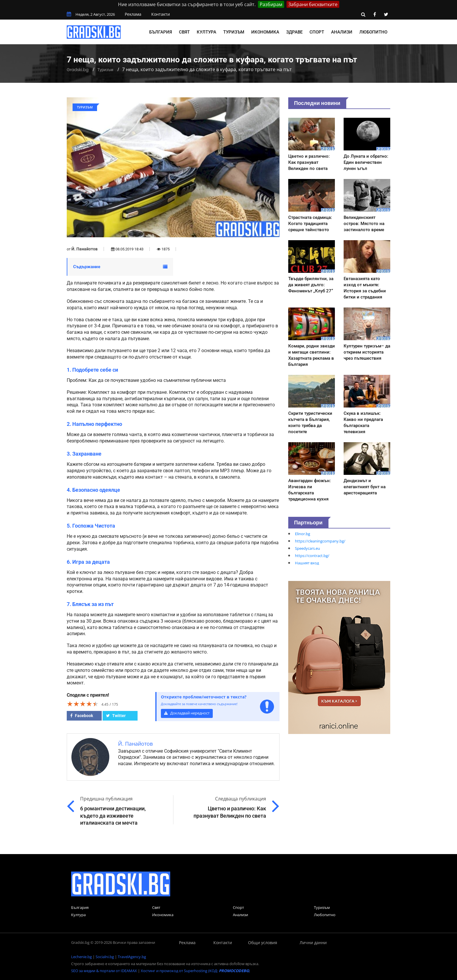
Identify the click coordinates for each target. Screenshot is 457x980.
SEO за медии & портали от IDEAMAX (104, 971)
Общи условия (263, 943)
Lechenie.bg (81, 957)
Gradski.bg (78, 70)
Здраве (294, 32)
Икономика (265, 32)
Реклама (133, 14)
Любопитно (373, 32)
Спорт (317, 32)
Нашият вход (307, 563)
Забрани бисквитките (313, 4)
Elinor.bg (303, 534)
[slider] (83, 704)
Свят (184, 32)
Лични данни (313, 943)
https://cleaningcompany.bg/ (320, 541)
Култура (206, 32)
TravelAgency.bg (132, 957)
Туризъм (234, 32)
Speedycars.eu (307, 548)
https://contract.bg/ (312, 556)
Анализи (342, 32)
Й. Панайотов (85, 249)
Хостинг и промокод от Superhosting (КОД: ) (195, 971)
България (161, 32)
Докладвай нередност (187, 713)
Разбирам (271, 4)
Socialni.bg (105, 957)
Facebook (82, 716)
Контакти (161, 14)
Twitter (116, 716)
